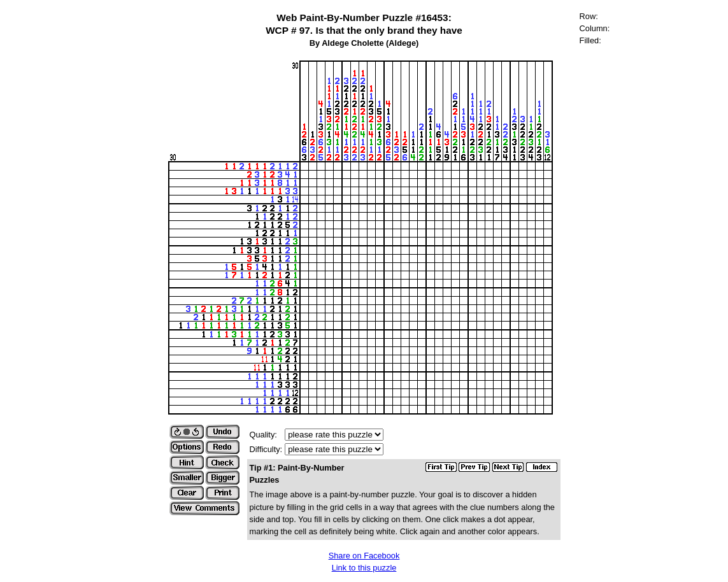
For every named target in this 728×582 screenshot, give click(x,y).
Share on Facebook (364, 556)
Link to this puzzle (364, 568)
